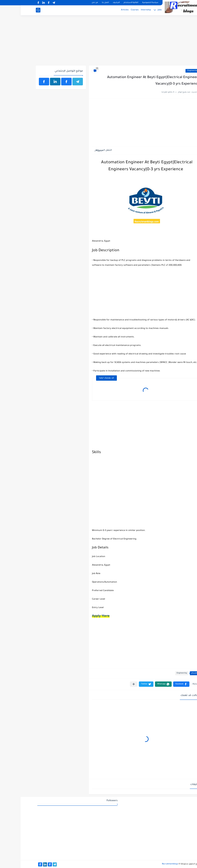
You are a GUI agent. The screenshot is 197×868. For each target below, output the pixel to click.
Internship (125, 10)
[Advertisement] (99, 42)
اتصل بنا (85, 3)
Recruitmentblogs (149, 864)
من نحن (74, 3)
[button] (161, 684)
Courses (114, 10)
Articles (104, 10)
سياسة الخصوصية (130, 3)
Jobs (139, 10)
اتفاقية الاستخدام (110, 3)
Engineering (172, 71)
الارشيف (96, 3)
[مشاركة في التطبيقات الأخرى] (113, 684)
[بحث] (17, 10)
